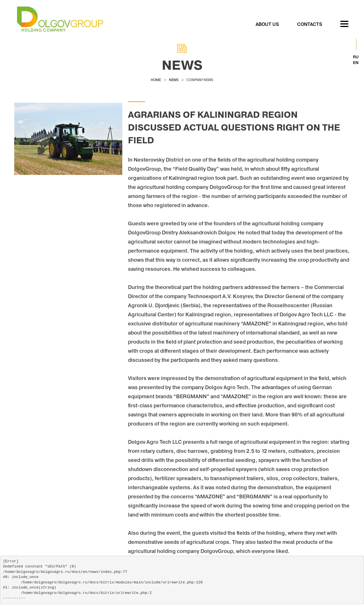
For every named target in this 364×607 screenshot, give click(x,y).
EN (356, 63)
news (174, 80)
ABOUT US (267, 24)
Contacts (310, 24)
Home (156, 80)
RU (356, 57)
